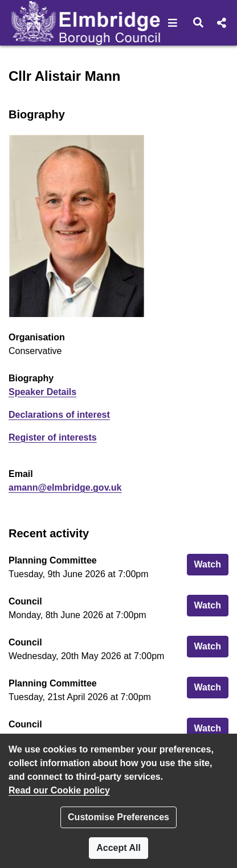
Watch (211, 563)
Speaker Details (42, 392)
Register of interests (53, 437)
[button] (173, 23)
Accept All (118, 848)
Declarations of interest (59, 415)
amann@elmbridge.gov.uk (65, 488)
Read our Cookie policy (59, 790)
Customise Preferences (118, 817)
